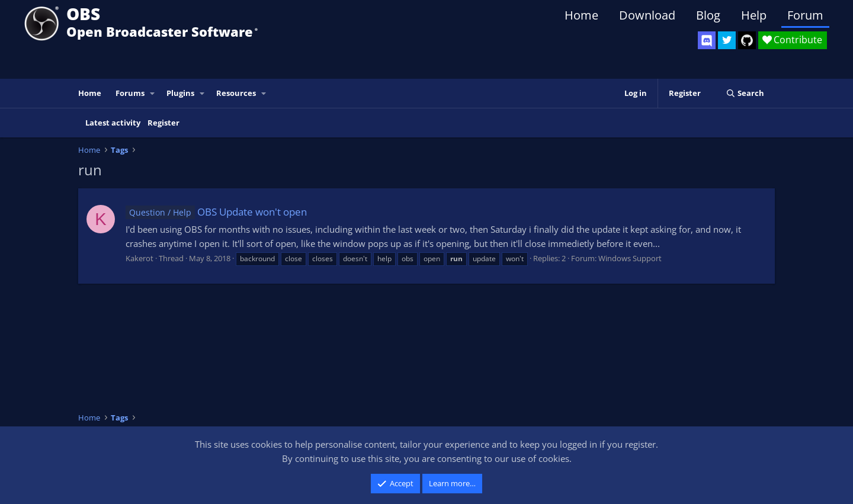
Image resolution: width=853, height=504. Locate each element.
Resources (236, 93)
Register (163, 123)
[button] (153, 93)
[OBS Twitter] (727, 40)
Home (581, 15)
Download (647, 15)
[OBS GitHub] (747, 40)
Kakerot (140, 258)
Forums (130, 93)
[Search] (745, 93)
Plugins (180, 93)
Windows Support (630, 258)
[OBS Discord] (707, 40)
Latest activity (113, 123)
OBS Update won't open (216, 212)
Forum (805, 15)
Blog (708, 15)
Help (754, 15)
